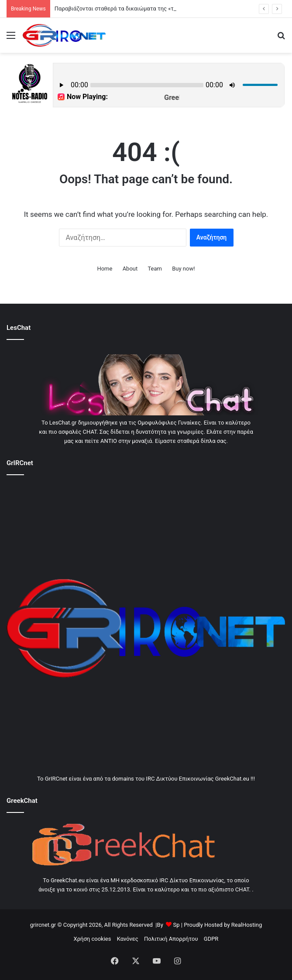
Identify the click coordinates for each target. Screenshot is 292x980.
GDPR (211, 939)
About (130, 269)
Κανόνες (128, 939)
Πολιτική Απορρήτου (171, 939)
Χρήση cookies (93, 939)
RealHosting (247, 925)
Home (105, 269)
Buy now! (183, 269)
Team (155, 269)
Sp (176, 925)
